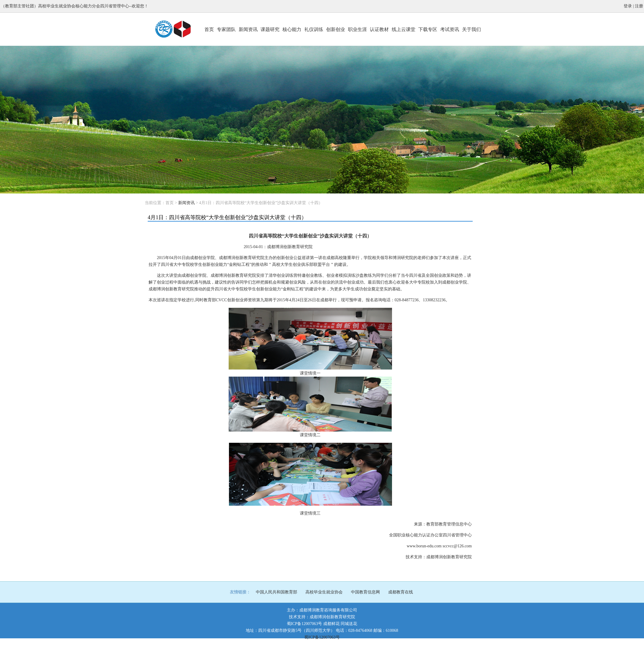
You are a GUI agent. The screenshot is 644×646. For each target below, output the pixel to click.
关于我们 (471, 29)
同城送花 (349, 624)
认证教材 (379, 29)
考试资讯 (450, 29)
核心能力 (292, 29)
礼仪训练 (314, 29)
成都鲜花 (331, 624)
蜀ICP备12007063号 (305, 624)
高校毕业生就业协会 (324, 592)
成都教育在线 (401, 592)
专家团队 (226, 29)
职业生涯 (357, 29)
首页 (209, 29)
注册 (639, 6)
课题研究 (270, 29)
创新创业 (336, 29)
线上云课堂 (404, 29)
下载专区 (428, 29)
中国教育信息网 (365, 592)
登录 (628, 6)
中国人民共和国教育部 (277, 592)
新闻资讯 (248, 29)
